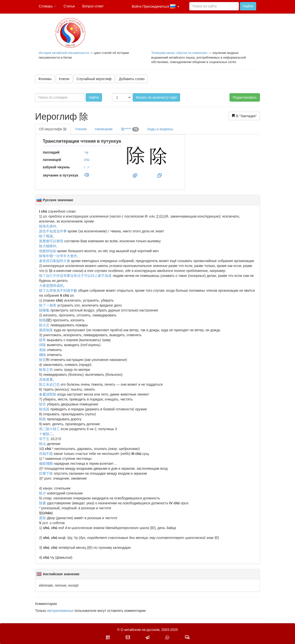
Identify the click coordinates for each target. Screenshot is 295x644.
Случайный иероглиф (94, 79)
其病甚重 (46, 379)
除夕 (42, 493)
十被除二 (46, 434)
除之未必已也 (49, 384)
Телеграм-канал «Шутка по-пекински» (179, 53)
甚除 (42, 518)
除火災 (44, 325)
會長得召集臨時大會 (55, 261)
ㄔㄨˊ (87, 167)
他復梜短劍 (48, 251)
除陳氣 (44, 310)
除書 (42, 503)
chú (87, 160)
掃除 (42, 345)
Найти (248, 6)
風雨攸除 (46, 330)
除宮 (42, 360)
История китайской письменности (64, 53)
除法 (42, 444)
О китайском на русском (140, 630)
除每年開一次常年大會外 (58, 256)
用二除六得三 (49, 429)
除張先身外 (48, 226)
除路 (42, 419)
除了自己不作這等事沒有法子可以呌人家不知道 (75, 276)
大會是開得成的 (51, 286)
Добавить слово (132, 79)
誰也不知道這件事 (53, 231)
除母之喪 (46, 370)
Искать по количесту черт (156, 97)
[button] (108, 637)
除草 (42, 340)
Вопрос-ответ (93, 6)
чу (86, 152)
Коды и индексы (160, 129)
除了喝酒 (46, 236)
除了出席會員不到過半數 (58, 290)
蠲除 (42, 355)
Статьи (69, 6)
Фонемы (45, 79)
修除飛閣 (46, 464)
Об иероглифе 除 (53, 129)
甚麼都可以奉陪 (51, 241)
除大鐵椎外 (48, 246)
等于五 (44, 439)
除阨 (42, 320)
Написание (104, 129)
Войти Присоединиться (156, 7)
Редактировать (245, 97)
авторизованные (60, 611)
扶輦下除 (46, 473)
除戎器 (44, 409)
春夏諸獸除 (48, 394)
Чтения (81, 129)
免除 (42, 350)
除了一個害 (48, 305)
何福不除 (46, 454)
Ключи (64, 79)
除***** (130, 129)
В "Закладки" (244, 116)
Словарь (47, 6)
